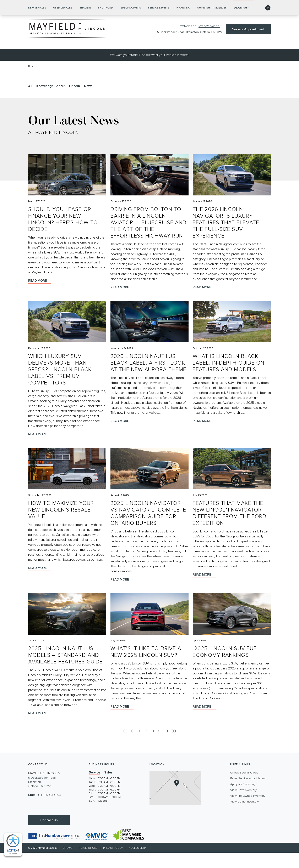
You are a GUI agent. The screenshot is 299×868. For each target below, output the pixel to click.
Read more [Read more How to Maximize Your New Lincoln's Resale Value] (40, 583)
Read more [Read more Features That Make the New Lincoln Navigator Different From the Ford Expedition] (204, 590)
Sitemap (68, 863)
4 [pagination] (159, 746)
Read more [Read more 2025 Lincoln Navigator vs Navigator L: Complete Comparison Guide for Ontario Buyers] (122, 595)
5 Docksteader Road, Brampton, (42, 798)
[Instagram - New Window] (39, 824)
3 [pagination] (153, 746)
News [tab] (88, 101)
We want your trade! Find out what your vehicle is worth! (150, 70)
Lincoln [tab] (75, 101)
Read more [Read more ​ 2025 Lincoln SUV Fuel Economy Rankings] (204, 722)
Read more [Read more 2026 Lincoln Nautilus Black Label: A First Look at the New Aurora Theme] (122, 436)
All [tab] (30, 101)
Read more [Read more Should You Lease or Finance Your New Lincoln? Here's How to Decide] (40, 296)
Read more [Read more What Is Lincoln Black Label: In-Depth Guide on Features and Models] (204, 436)
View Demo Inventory (244, 817)
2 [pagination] (146, 746)
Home (31, 82)
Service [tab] (94, 788)
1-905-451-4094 (51, 810)
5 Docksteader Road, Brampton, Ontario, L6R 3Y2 (188, 33)
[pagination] (167, 746)
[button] (263, 57)
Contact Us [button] (49, 835)
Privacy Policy (113, 863)
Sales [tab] (108, 788)
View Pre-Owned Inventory (248, 811)
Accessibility (137, 863)
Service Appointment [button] (248, 29)
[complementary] (13, 845)
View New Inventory (243, 805)
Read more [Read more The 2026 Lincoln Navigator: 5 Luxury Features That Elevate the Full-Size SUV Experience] (204, 303)
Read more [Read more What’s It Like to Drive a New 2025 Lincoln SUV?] (122, 722)
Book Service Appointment (248, 794)
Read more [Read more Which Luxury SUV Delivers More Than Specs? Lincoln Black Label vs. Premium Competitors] (40, 450)
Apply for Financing (243, 800)
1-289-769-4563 (209, 26)
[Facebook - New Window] (32, 824)
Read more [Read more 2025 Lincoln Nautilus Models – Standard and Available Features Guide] (40, 729)
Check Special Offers (244, 788)
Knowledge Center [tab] (51, 101)
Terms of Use (88, 863)
